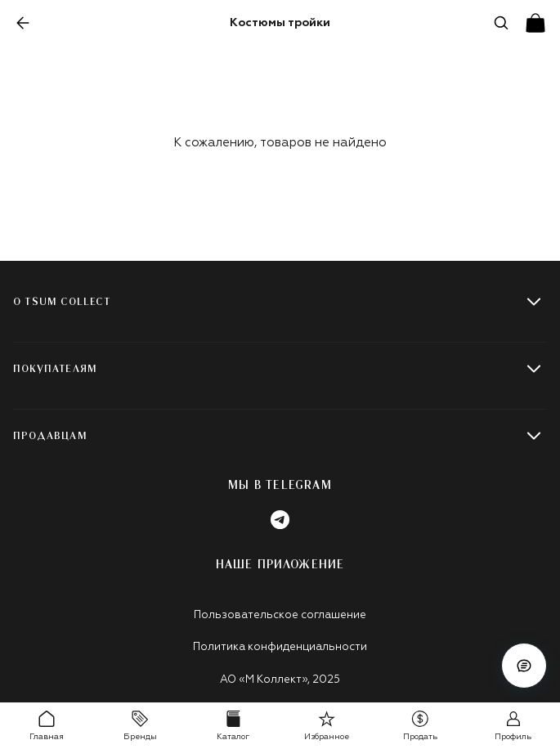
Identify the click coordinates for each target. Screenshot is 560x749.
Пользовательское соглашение (280, 615)
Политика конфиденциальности (280, 647)
